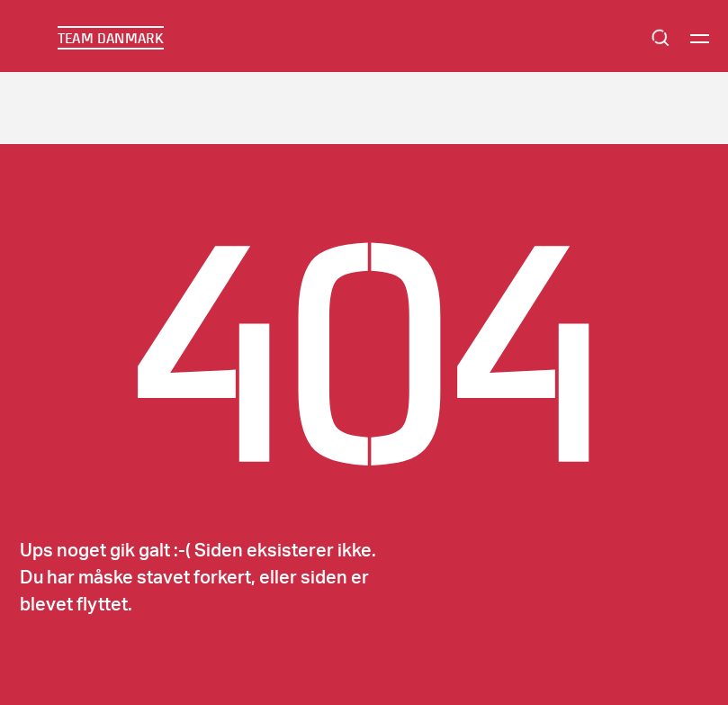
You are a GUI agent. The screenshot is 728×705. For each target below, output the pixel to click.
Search (661, 38)
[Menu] (700, 38)
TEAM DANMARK (111, 38)
